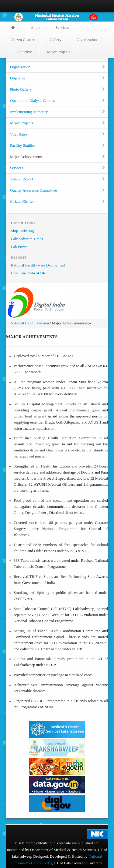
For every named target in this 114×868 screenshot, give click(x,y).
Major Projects (59, 52)
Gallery (56, 40)
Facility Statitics (58, 146)
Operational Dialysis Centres (58, 101)
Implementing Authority (58, 112)
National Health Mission (30, 323)
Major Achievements (58, 157)
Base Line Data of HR (28, 273)
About (36, 28)
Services (62, 28)
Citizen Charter (23, 40)
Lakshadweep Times (27, 239)
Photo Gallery (58, 89)
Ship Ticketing (22, 231)
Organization (87, 40)
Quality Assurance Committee (58, 190)
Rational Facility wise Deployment (38, 265)
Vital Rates (58, 134)
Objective (24, 52)
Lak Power (19, 247)
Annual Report (58, 179)
